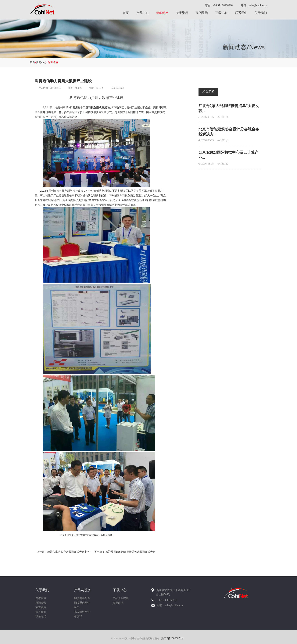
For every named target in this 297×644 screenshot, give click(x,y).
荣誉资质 (182, 13)
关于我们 (261, 13)
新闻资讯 (41, 603)
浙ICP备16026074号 (173, 638)
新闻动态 (162, 13)
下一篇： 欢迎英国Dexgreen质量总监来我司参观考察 (125, 552)
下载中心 (221, 13)
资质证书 (118, 603)
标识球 (78, 616)
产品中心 (143, 13)
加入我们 (41, 612)
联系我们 (241, 13)
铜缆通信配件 (82, 603)
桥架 (77, 607)
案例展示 (202, 13)
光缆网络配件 (82, 612)
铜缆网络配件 (82, 598)
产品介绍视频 (121, 598)
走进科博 (41, 598)
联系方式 (41, 616)
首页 (126, 13)
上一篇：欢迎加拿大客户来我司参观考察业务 (63, 552)
